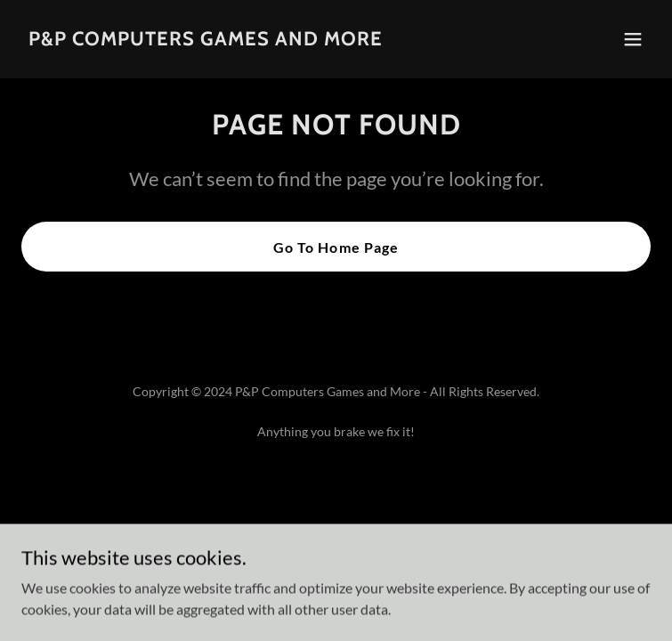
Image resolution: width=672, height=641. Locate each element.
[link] (206, 40)
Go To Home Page (336, 247)
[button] (633, 39)
